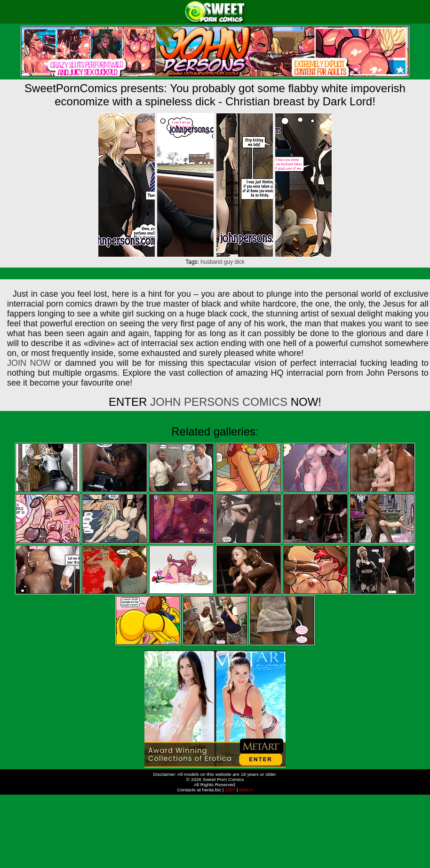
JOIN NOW (29, 363)
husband (211, 262)
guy (228, 262)
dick (239, 262)
